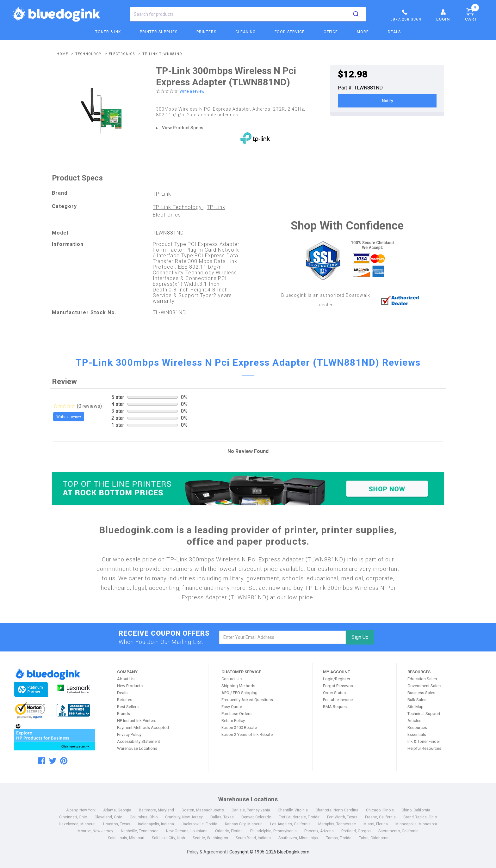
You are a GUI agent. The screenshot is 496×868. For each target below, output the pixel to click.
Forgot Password (339, 686)
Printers (206, 32)
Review (64, 382)
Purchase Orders (236, 714)
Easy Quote (232, 707)
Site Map (415, 707)
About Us (126, 679)
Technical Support (424, 714)
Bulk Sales (417, 700)
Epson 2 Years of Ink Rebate (247, 734)
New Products (130, 686)
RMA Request (335, 707)
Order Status (334, 693)
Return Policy (233, 721)
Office (331, 32)
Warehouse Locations (137, 748)
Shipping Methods (238, 686)
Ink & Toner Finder (424, 741)
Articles (414, 721)
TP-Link (162, 194)
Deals (394, 32)
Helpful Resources (424, 748)
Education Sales (422, 679)
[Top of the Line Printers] (248, 489)
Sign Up (360, 637)
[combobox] (248, 14)
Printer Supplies (159, 32)
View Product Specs (183, 128)
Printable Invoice (338, 700)
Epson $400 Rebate (239, 727)
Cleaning (245, 32)
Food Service (290, 32)
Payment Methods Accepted (143, 727)
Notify (387, 101)
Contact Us (232, 679)
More (363, 32)
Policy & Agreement (207, 852)
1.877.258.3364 (405, 15)
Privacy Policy (129, 734)
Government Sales (424, 686)
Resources (417, 727)
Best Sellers (128, 707)
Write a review (192, 91)
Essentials (417, 734)
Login (443, 15)
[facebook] (42, 761)
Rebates (125, 700)
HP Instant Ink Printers (137, 721)
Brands (124, 714)
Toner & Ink (108, 32)
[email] (283, 637)
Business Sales (421, 693)
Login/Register (337, 679)
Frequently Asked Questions (247, 700)
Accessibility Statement (139, 741)
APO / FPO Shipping (239, 693)
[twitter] (53, 761)
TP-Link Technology (178, 207)
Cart (472, 14)
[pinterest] (64, 761)
